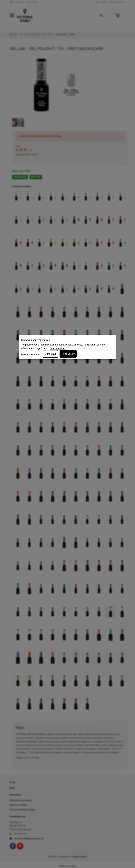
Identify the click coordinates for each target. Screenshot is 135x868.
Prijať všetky (68, 354)
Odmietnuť (50, 354)
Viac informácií (58, 348)
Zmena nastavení (30, 354)
